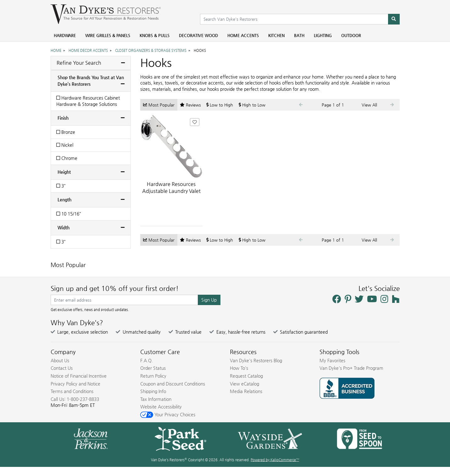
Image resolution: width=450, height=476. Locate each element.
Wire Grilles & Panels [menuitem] (108, 35)
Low (220, 105)
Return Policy (153, 376)
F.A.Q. (147, 360)
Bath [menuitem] (299, 35)
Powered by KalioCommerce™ (275, 460)
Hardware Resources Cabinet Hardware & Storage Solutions (88, 101)
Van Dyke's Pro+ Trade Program (351, 368)
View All (369, 105)
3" (61, 186)
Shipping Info (153, 391)
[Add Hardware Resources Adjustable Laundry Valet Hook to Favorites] (195, 122)
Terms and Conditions (72, 391)
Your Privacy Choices (168, 414)
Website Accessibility (161, 407)
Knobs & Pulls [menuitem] (155, 35)
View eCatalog (244, 384)
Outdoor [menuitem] (351, 35)
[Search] (394, 19)
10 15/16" (69, 214)
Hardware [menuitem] (65, 35)
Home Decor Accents (88, 50)
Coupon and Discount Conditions (173, 384)
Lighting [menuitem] (323, 35)
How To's (239, 368)
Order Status (153, 368)
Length (64, 200)
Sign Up (209, 300)
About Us (60, 360)
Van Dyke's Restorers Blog (256, 360)
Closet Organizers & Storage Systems (151, 50)
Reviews (190, 105)
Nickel (65, 145)
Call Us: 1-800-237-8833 (75, 399)
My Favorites (332, 360)
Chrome (67, 158)
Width (64, 227)
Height (64, 172)
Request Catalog (246, 376)
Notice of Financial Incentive (79, 376)
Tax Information (156, 399)
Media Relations (246, 391)
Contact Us (62, 368)
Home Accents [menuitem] (243, 35)
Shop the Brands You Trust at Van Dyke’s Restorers (91, 81)
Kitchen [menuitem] (276, 35)
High (252, 105)
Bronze (66, 132)
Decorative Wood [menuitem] (198, 35)
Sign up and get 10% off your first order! (115, 288)
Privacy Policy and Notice (75, 384)
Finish (63, 118)
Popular (159, 105)
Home (56, 50)
